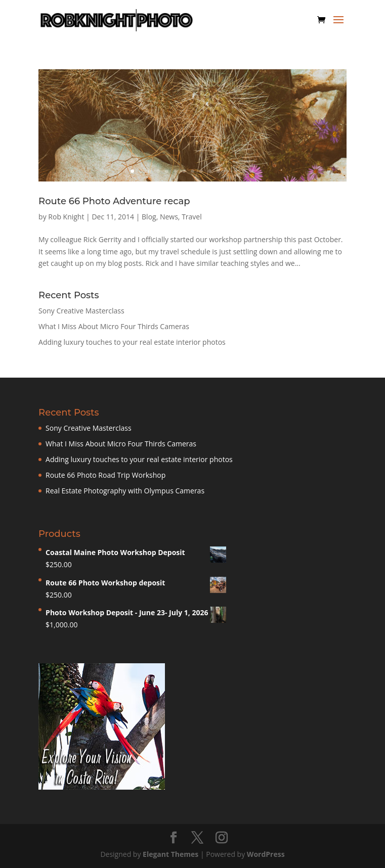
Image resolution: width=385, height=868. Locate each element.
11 (218, 171)
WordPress (266, 854)
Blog (149, 217)
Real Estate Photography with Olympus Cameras (125, 491)
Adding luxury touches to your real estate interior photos (132, 342)
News (169, 217)
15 (253, 171)
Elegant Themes (170, 854)
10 (210, 171)
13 (236, 171)
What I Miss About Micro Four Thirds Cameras (114, 326)
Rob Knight (66, 217)
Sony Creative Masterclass (81, 311)
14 (244, 171)
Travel (192, 217)
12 (227, 171)
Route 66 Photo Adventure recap (114, 201)
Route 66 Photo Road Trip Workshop (105, 475)
